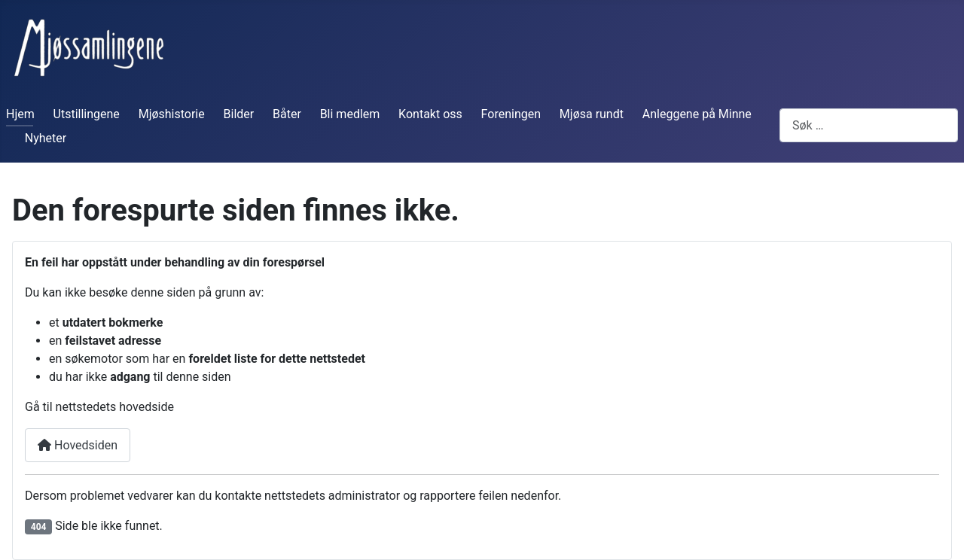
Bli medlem (350, 114)
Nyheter (46, 138)
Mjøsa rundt (592, 114)
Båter (287, 114)
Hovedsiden (78, 445)
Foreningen (511, 114)
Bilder (239, 114)
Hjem (20, 114)
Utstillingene (87, 114)
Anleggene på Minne (697, 114)
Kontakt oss (430, 114)
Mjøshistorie (172, 114)
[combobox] (869, 125)
